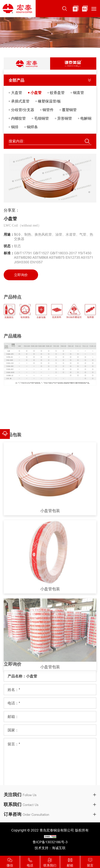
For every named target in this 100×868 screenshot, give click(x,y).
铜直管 (79, 93)
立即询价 (21, 275)
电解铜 (86, 118)
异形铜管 (65, 118)
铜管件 (48, 110)
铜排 (15, 127)
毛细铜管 (42, 118)
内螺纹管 (18, 118)
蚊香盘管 (57, 93)
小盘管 (36, 93)
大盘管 (17, 93)
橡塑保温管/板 (49, 101)
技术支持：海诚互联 (50, 848)
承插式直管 (20, 101)
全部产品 (16, 80)
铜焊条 (32, 127)
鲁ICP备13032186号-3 (50, 842)
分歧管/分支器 (23, 110)
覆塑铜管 (69, 110)
